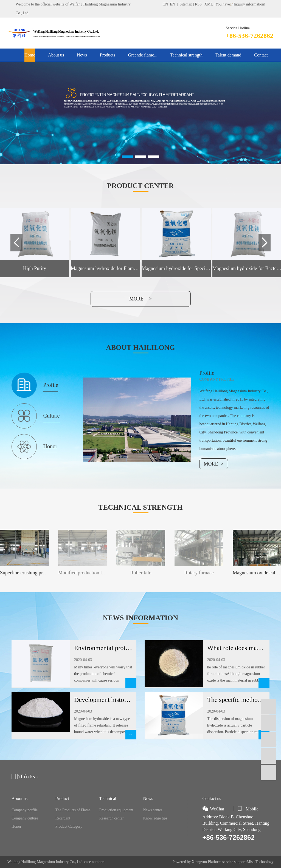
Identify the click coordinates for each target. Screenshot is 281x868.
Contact (261, 55)
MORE (211, 464)
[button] (127, 157)
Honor (16, 826)
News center (153, 810)
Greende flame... (143, 55)
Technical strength (186, 55)
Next (265, 243)
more (136, 299)
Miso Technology (260, 862)
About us (56, 55)
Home (30, 55)
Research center (112, 818)
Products (108, 55)
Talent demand (228, 55)
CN (165, 4)
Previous (16, 243)
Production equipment (116, 810)
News (82, 55)
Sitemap (186, 4)
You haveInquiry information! (240, 4)
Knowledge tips (155, 818)
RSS (198, 4)
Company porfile (25, 810)
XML (209, 4)
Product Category (69, 826)
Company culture (25, 818)
